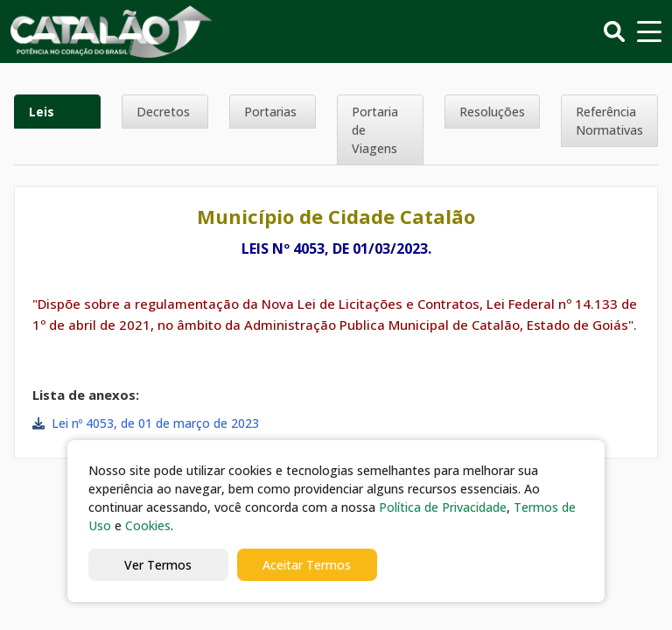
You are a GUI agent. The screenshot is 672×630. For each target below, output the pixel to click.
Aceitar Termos (307, 565)
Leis (42, 112)
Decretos (163, 112)
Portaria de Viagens (375, 130)
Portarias (270, 112)
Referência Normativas (609, 121)
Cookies (148, 525)
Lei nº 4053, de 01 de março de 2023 (155, 423)
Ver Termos (158, 565)
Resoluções (492, 112)
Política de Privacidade (443, 507)
